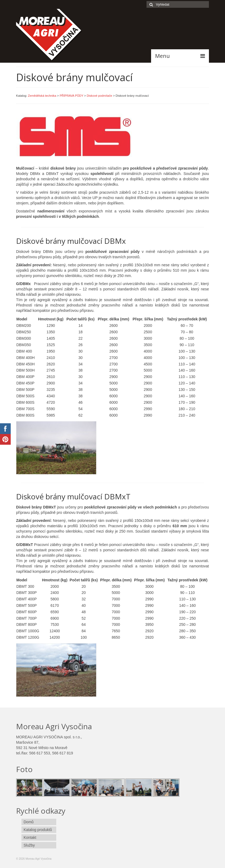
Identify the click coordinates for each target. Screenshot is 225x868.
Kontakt (30, 837)
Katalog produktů (38, 830)
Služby (29, 845)
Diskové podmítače (100, 96)
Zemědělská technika (42, 96)
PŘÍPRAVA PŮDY (72, 96)
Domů (29, 822)
